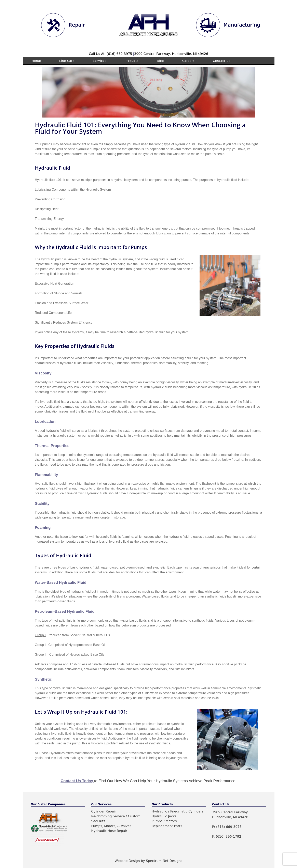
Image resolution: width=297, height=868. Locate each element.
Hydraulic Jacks (164, 816)
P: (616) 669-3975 (227, 827)
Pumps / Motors (164, 821)
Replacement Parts (167, 826)
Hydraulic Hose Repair (109, 831)
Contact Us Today (77, 781)
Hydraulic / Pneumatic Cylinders (178, 811)
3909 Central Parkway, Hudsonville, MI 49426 (171, 54)
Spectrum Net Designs (164, 861)
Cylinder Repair (104, 811)
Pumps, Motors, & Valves (111, 826)
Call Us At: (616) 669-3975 (111, 54)
